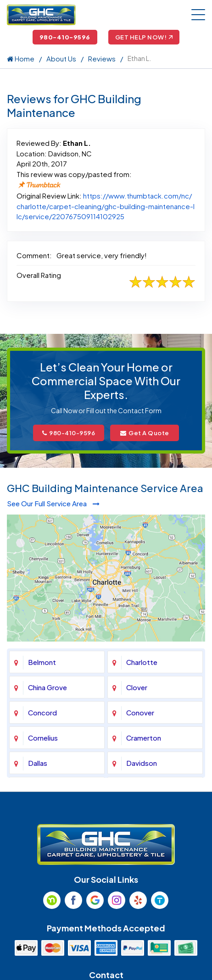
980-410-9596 (65, 37)
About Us (61, 58)
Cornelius (43, 738)
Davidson (142, 763)
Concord (42, 712)
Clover (137, 687)
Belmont (42, 662)
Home (21, 58)
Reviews (102, 58)
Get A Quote (145, 433)
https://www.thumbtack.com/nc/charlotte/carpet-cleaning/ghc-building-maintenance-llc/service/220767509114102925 (106, 206)
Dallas (38, 763)
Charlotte (142, 662)
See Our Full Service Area (53, 503)
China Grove (47, 687)
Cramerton (144, 738)
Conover (140, 712)
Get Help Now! (144, 37)
